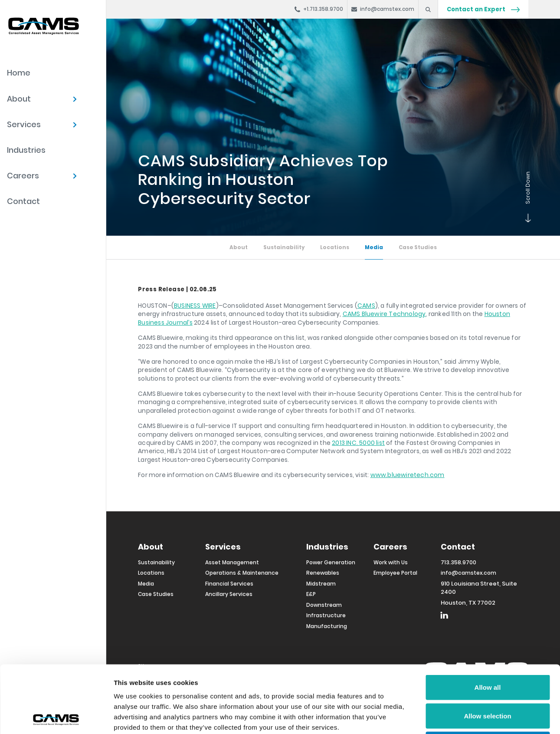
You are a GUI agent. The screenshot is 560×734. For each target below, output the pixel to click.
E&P (311, 594)
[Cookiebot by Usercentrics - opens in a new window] (56, 717)
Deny (488, 677)
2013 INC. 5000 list (358, 443)
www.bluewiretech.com (408, 475)
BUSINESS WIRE (195, 306)
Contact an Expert (483, 9)
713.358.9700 (458, 562)
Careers (23, 176)
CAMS (366, 306)
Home (19, 73)
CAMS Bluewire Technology (384, 314)
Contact (23, 201)
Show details (455, 717)
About (19, 99)
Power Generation (331, 562)
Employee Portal (395, 573)
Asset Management (232, 562)
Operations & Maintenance (242, 573)
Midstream (321, 584)
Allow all (488, 620)
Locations (335, 247)
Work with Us (391, 562)
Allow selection (487, 649)
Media (374, 247)
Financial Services (229, 584)
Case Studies (418, 247)
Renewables (323, 573)
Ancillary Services (229, 594)
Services (24, 124)
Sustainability (284, 247)
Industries (26, 150)
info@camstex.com (468, 573)
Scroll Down (526, 218)
